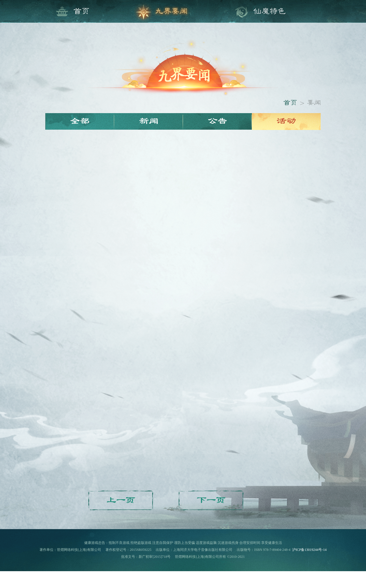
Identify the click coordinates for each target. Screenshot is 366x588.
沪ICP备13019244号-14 (310, 550)
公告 (218, 121)
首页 (290, 103)
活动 (286, 121)
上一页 (121, 501)
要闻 (314, 103)
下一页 (211, 501)
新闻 (149, 121)
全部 (80, 121)
